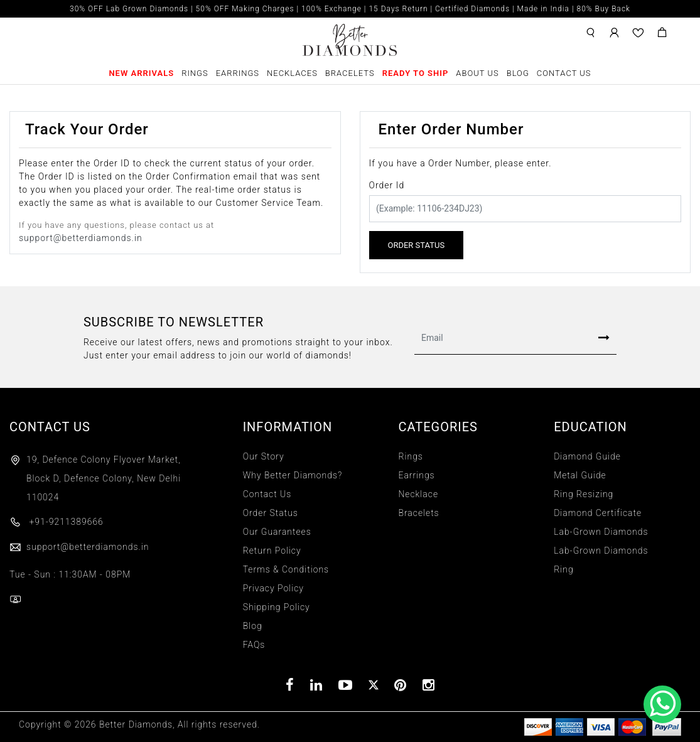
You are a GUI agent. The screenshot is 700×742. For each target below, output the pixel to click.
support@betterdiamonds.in (81, 238)
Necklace (418, 494)
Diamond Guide (587, 456)
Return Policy (272, 551)
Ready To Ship (416, 73)
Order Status (271, 513)
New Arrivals (141, 73)
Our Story (264, 456)
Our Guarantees (277, 532)
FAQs (254, 645)
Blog (518, 73)
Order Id (387, 185)
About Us (477, 73)
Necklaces (292, 73)
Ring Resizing (584, 494)
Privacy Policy (273, 588)
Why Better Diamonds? (293, 475)
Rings (195, 73)
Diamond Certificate (598, 513)
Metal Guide (580, 475)
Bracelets (350, 73)
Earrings (238, 73)
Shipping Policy (277, 607)
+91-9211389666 (57, 522)
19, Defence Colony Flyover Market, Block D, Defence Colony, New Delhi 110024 (104, 478)
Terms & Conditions (286, 569)
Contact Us (564, 73)
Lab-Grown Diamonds (601, 532)
